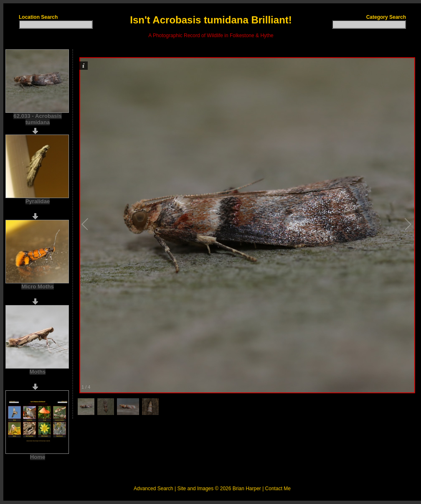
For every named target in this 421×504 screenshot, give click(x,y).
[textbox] (56, 24)
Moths (38, 372)
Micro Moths (38, 286)
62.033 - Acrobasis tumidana (37, 119)
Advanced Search (153, 489)
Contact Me (278, 489)
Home (38, 457)
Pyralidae (38, 201)
